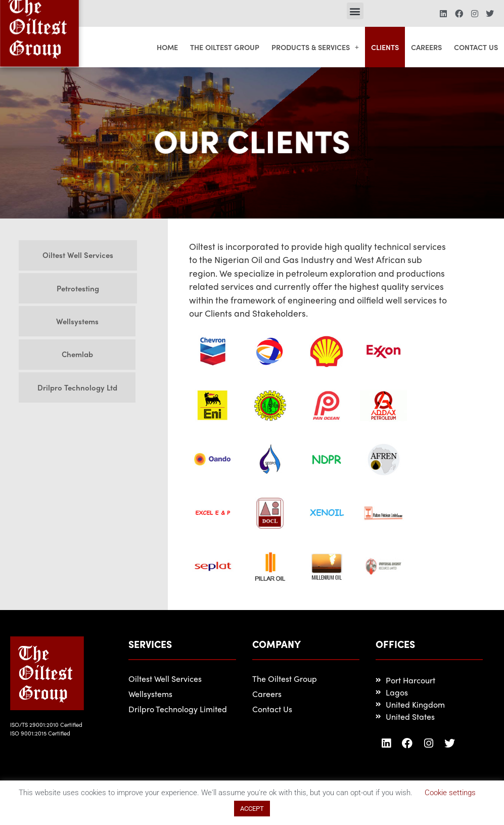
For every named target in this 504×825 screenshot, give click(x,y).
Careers (426, 47)
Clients (385, 47)
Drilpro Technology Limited (178, 709)
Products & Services (315, 47)
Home (167, 47)
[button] (355, 11)
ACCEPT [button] (252, 809)
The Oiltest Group (225, 47)
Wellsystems (150, 694)
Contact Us (476, 47)
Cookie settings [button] (450, 793)
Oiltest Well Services (165, 679)
